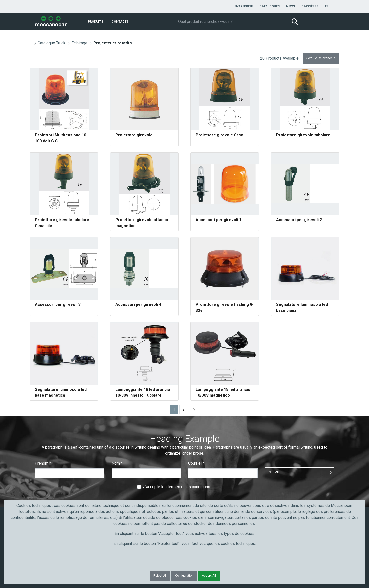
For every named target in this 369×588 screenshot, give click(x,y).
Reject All (160, 576)
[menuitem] (244, 6)
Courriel (196, 463)
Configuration (184, 576)
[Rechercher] (231, 22)
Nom (117, 463)
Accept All (209, 576)
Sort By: (321, 58)
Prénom (43, 463)
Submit (274, 472)
